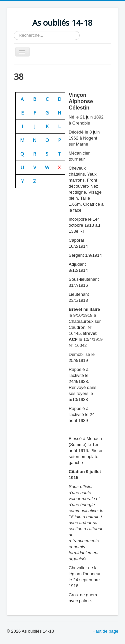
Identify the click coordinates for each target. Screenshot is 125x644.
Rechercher (14, 31)
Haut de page (105, 631)
